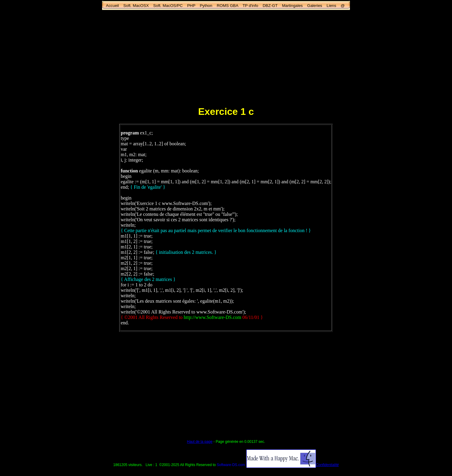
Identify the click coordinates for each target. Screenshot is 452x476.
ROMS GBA (228, 6)
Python (206, 6)
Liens (332, 6)
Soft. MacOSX (136, 6)
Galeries (315, 6)
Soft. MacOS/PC (168, 6)
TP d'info (250, 6)
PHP (191, 6)
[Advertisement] (226, 58)
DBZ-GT (270, 6)
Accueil (112, 6)
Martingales (292, 6)
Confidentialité (327, 465)
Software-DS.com (231, 465)
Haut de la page (200, 442)
